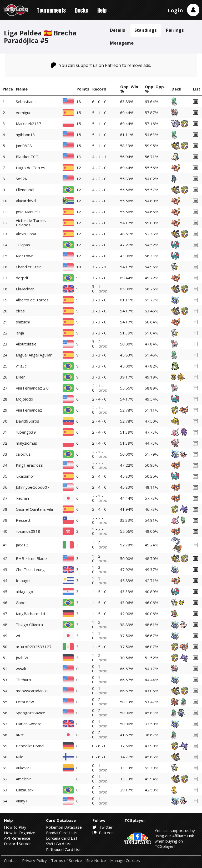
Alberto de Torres (32, 300)
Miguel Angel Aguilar (34, 355)
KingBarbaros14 (31, 614)
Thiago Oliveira (29, 625)
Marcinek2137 (29, 124)
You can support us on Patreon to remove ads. (101, 65)
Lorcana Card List (62, 838)
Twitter (103, 827)
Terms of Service (67, 861)
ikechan (22, 498)
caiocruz (23, 454)
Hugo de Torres (31, 168)
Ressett (23, 520)
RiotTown (25, 256)
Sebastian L (26, 102)
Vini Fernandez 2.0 (32, 388)
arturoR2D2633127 (34, 647)
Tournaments (51, 10)
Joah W (22, 658)
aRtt (20, 735)
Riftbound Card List (63, 849)
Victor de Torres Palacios (31, 223)
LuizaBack (25, 790)
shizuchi (23, 322)
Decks (82, 10)
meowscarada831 (32, 691)
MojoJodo (24, 399)
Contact (11, 861)
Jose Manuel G (29, 212)
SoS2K (22, 179)
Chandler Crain (29, 267)
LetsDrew (25, 702)
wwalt (21, 669)
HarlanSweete (29, 724)
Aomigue (24, 113)
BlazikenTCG (27, 157)
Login (175, 10)
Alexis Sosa (26, 234)
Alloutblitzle (26, 344)
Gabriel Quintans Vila (34, 509)
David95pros (27, 421)
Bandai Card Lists (62, 833)
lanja (20, 333)
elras (20, 311)
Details (118, 30)
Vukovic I (24, 768)
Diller (20, 377)
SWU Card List (59, 844)
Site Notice (96, 861)
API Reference (17, 838)
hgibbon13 (25, 135)
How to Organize (20, 833)
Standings (146, 30)
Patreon (103, 833)
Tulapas (23, 245)
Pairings (175, 30)
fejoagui (23, 581)
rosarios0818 (28, 531)
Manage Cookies (125, 861)
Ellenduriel (25, 190)
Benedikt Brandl (30, 746)
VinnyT (22, 801)
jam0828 (24, 146)
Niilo (20, 757)
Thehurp (23, 680)
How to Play (15, 827)
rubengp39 (26, 432)
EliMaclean (25, 289)
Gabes (22, 603)
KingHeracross (29, 465)
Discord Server (17, 844)
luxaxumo (24, 476)
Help (102, 10)
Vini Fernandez (29, 410)
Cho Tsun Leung (30, 569)
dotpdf (22, 278)
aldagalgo (24, 592)
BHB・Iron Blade (31, 558)
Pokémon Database (64, 827)
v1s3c (21, 366)
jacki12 (22, 545)
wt (18, 636)
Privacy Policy (34, 861)
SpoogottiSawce (31, 713)
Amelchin (24, 779)
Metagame (122, 43)
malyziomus (26, 443)
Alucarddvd (26, 201)
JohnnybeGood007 (33, 487)
